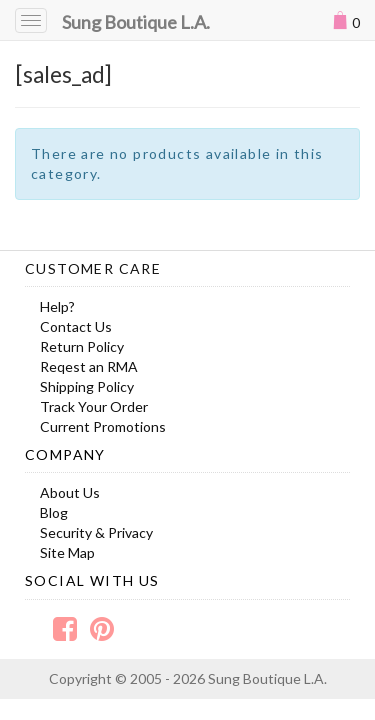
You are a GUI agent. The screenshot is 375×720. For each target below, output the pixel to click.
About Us (70, 492)
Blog (54, 512)
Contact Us (76, 326)
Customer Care (93, 268)
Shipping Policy (87, 386)
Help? (57, 306)
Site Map (67, 552)
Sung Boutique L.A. (136, 22)
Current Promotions (103, 426)
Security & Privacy (96, 532)
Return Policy (82, 346)
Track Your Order (94, 406)
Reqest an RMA (89, 366)
